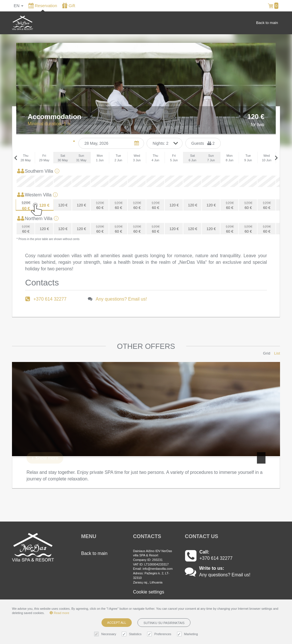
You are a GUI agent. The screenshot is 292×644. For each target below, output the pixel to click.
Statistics (132, 634)
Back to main (267, 23)
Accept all (117, 623)
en (19, 6)
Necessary (106, 634)
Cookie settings (148, 592)
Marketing (188, 634)
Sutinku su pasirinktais (164, 623)
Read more (59, 613)
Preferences (160, 634)
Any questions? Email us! (121, 299)
